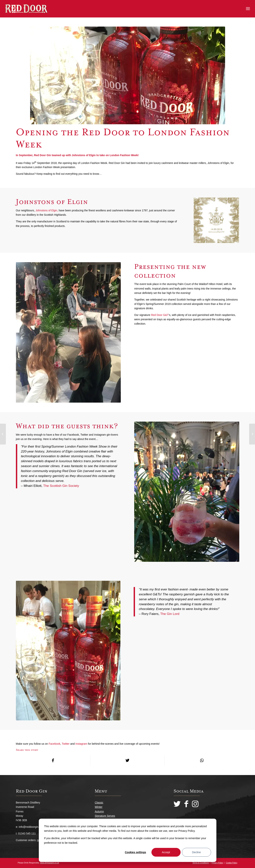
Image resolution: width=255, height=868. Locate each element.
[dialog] (128, 840)
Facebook (54, 744)
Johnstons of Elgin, (47, 210)
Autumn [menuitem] (99, 811)
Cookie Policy (232, 863)
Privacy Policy (217, 863)
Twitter (66, 744)
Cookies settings (135, 852)
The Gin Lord (170, 614)
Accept (166, 852)
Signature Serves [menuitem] (105, 816)
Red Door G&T (160, 315)
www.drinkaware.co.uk (50, 863)
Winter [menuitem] (98, 807)
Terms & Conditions (201, 863)
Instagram (81, 744)
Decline (196, 852)
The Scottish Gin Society (62, 486)
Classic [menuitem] (99, 803)
